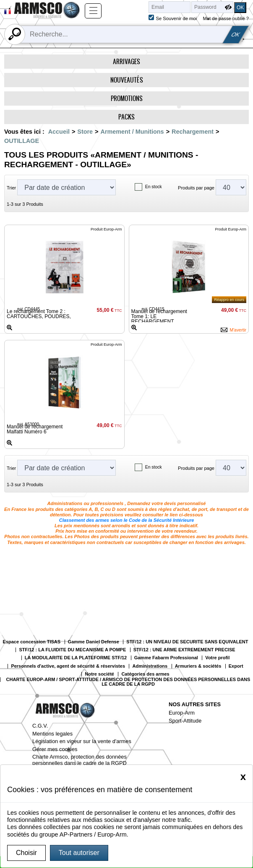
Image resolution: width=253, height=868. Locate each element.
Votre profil (217, 658)
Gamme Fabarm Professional (166, 658)
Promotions (127, 98)
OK (235, 35)
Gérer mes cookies (55, 749)
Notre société (99, 674)
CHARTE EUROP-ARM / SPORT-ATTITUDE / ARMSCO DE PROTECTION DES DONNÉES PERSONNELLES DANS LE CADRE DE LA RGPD (128, 682)
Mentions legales (52, 734)
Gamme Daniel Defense (94, 642)
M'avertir (238, 330)
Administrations (150, 666)
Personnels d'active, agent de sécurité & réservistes (68, 666)
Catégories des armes (145, 674)
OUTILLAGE (22, 141)
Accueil (59, 132)
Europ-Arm (182, 713)
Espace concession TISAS (32, 642)
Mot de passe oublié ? (226, 18)
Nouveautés (127, 80)
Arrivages (126, 61)
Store (85, 132)
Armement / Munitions (132, 132)
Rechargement (193, 132)
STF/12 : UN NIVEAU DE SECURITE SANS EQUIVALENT (187, 642)
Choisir (26, 853)
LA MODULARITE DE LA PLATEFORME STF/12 (76, 658)
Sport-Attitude (185, 721)
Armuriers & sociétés (198, 666)
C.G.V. (40, 726)
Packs (126, 117)
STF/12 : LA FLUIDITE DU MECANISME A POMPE (72, 650)
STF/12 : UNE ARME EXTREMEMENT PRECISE (184, 650)
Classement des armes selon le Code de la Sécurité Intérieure (127, 520)
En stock (154, 187)
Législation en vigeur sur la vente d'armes (82, 741)
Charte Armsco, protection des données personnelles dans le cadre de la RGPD (80, 760)
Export (236, 666)
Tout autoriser (79, 853)
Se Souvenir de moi (176, 18)
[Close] (243, 777)
